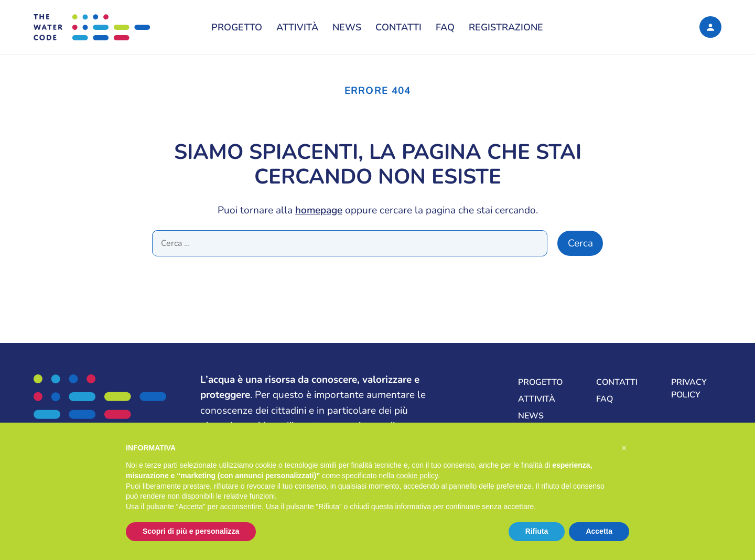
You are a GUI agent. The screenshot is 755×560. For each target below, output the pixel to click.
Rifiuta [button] (537, 531)
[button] (624, 448)
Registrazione (506, 27)
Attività (297, 27)
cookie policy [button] (417, 476)
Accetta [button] (599, 531)
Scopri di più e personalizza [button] (191, 531)
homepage (319, 210)
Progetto (237, 27)
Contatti (398, 27)
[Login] (710, 27)
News (347, 27)
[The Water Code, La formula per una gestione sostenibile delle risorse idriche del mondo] (112, 27)
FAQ (445, 27)
